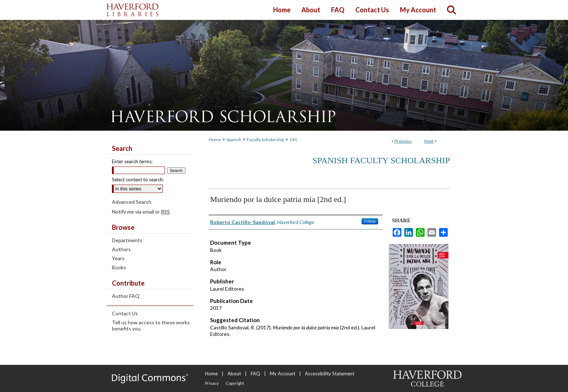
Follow (370, 221)
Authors (121, 249)
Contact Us (125, 313)
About (234, 374)
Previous (403, 141)
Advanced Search (132, 202)
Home (215, 140)
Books (119, 267)
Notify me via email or (141, 212)
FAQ (255, 374)
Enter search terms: (132, 161)
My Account (283, 374)
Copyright (235, 383)
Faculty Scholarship (265, 140)
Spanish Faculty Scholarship (381, 160)
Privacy (212, 383)
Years (118, 258)
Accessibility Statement (330, 374)
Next (429, 141)
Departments (127, 240)
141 (293, 140)
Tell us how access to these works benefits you (151, 325)
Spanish (234, 140)
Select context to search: (138, 180)
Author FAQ (126, 296)
